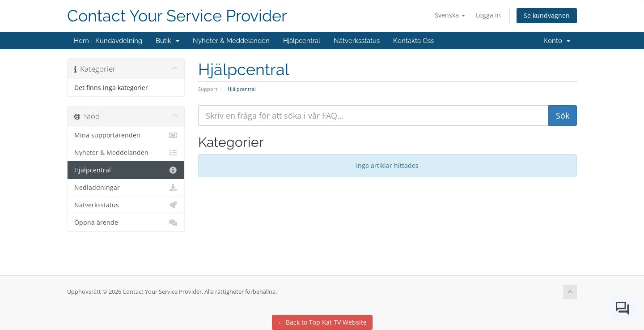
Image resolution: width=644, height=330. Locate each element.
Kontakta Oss (413, 41)
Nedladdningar (126, 188)
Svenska (450, 15)
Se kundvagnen (547, 15)
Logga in (488, 15)
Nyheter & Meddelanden (231, 41)
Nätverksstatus (357, 41)
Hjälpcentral (302, 41)
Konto (557, 41)
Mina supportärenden (126, 135)
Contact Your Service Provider (177, 16)
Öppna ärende (126, 223)
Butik (167, 41)
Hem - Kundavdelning (108, 41)
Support (208, 89)
